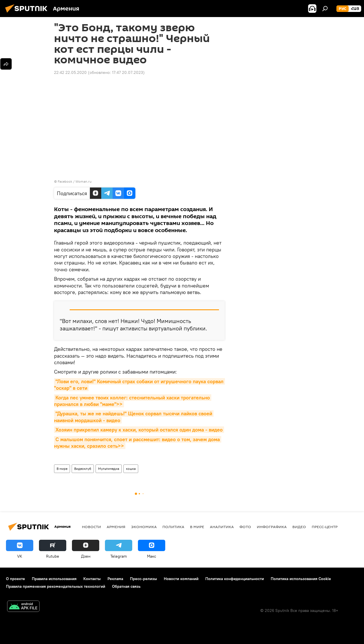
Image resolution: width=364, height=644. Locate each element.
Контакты (92, 579)
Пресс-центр (325, 527)
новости (91, 527)
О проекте (15, 579)
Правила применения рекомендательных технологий (56, 586)
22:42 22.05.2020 (70, 72)
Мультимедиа (109, 469)
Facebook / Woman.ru (75, 181)
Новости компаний (181, 579)
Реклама (115, 579)
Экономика (144, 527)
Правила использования (54, 579)
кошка (131, 469)
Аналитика (222, 527)
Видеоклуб (83, 469)
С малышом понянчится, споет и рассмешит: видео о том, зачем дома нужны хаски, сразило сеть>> (138, 443)
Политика (173, 527)
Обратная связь (126, 586)
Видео (299, 527)
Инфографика (272, 527)
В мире (62, 469)
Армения (116, 527)
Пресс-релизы (143, 579)
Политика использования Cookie (301, 579)
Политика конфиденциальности (235, 579)
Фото (245, 527)
